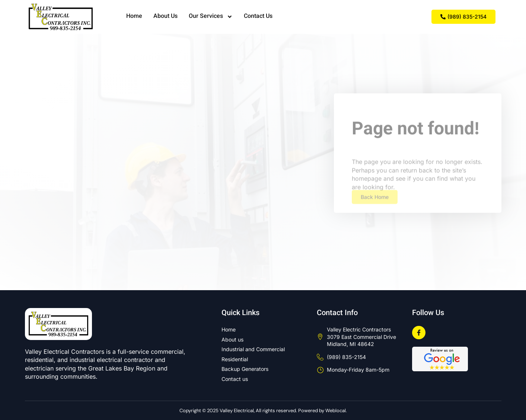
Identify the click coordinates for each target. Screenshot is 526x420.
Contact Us (258, 17)
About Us (165, 17)
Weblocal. (336, 411)
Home (134, 17)
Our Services (211, 17)
